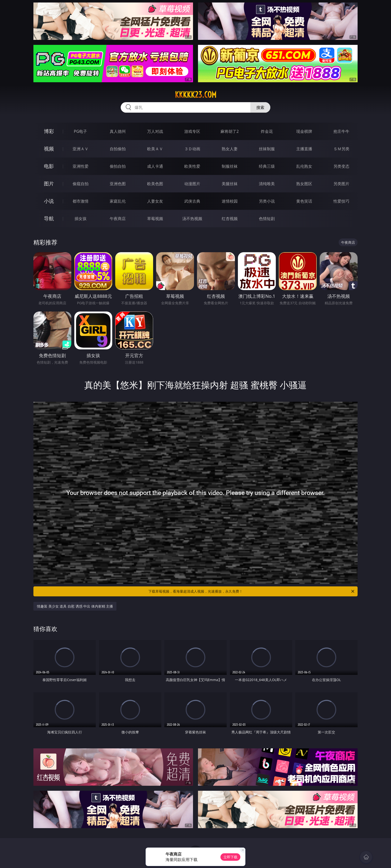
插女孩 (81, 219)
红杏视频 (230, 219)
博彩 (49, 131)
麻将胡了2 (230, 131)
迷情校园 (230, 201)
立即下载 (230, 857)
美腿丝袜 (230, 184)
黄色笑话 (304, 201)
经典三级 (267, 166)
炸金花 (267, 131)
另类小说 (267, 201)
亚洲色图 (118, 184)
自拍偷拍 (118, 149)
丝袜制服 (267, 149)
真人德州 (118, 131)
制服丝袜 (230, 166)
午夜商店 (118, 219)
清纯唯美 (267, 184)
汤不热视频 (192, 219)
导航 (49, 218)
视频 (49, 149)
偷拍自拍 (118, 166)
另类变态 (341, 166)
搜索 (260, 107)
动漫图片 (192, 184)
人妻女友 (155, 201)
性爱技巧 (341, 201)
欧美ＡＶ (155, 149)
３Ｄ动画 (192, 149)
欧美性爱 (192, 166)
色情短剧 (267, 219)
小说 (49, 201)
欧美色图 (155, 184)
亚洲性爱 (81, 166)
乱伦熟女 (304, 166)
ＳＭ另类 (341, 149)
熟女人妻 (230, 149)
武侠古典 (192, 201)
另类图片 (341, 184)
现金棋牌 (304, 131)
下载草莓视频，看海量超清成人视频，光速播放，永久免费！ (252, 591)
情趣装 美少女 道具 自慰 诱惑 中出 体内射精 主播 (75, 606)
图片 (49, 184)
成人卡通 (155, 166)
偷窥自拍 (81, 184)
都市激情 (81, 201)
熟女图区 (304, 184)
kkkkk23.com (196, 95)
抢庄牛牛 (341, 131)
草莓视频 (155, 219)
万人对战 (155, 131)
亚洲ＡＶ (81, 149)
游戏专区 (192, 131)
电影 (49, 166)
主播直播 (304, 149)
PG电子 (80, 131)
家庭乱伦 (118, 201)
